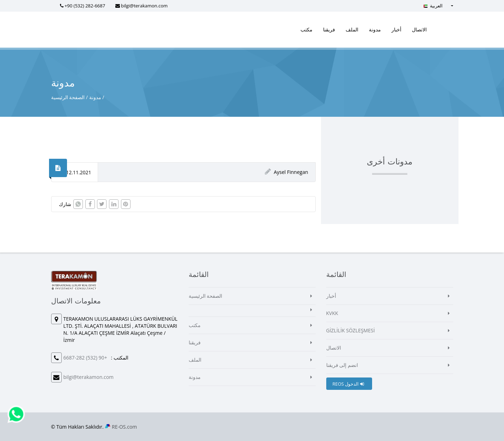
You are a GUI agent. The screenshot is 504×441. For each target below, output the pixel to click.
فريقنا (329, 29)
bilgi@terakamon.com (144, 6)
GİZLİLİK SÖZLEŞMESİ (351, 330)
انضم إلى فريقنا (342, 365)
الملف (352, 29)
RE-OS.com (124, 427)
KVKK (332, 313)
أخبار (396, 29)
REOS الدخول (348, 384)
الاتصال (419, 29)
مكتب (306, 29)
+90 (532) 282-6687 (85, 6)
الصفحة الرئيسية (68, 97)
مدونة (375, 29)
